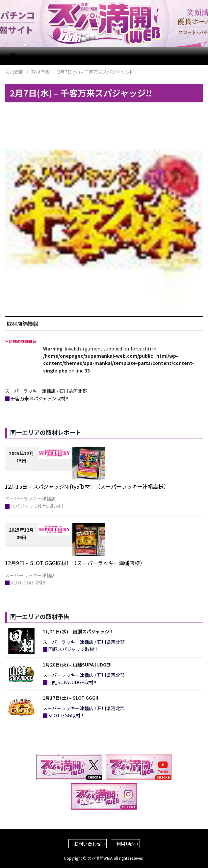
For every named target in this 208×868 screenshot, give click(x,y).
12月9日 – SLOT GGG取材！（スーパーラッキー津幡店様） (75, 563)
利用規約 (125, 844)
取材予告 (40, 72)
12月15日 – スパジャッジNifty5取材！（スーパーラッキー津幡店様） (87, 486)
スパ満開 (14, 72)
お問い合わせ (88, 844)
